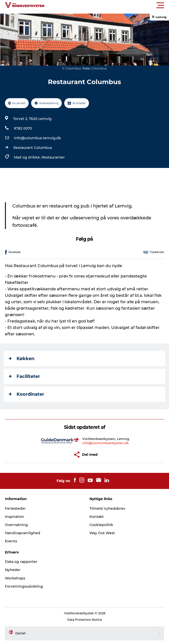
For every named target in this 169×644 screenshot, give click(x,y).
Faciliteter (24, 376)
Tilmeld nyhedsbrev (107, 508)
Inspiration (15, 517)
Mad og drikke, (28, 157)
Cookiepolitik (101, 525)
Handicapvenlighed (23, 533)
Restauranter (53, 157)
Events (11, 541)
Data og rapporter (21, 562)
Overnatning (16, 525)
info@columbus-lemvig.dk (38, 138)
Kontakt (97, 517)
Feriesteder (15, 508)
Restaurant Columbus (33, 148)
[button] (107, 5)
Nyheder (13, 570)
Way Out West (102, 533)
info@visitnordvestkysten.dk (106, 443)
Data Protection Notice (84, 620)
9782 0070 (23, 128)
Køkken (22, 359)
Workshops (15, 578)
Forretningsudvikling (24, 586)
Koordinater (27, 394)
